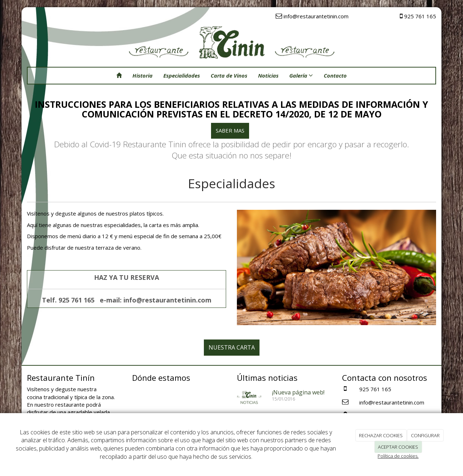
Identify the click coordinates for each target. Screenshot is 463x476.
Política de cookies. (398, 456)
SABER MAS (230, 130)
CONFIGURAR (425, 435)
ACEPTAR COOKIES (398, 447)
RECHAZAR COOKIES (381, 435)
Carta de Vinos (229, 75)
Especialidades (182, 75)
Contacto (335, 75)
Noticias (268, 75)
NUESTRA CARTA (232, 347)
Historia (142, 75)
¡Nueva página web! (298, 392)
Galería (301, 75)
